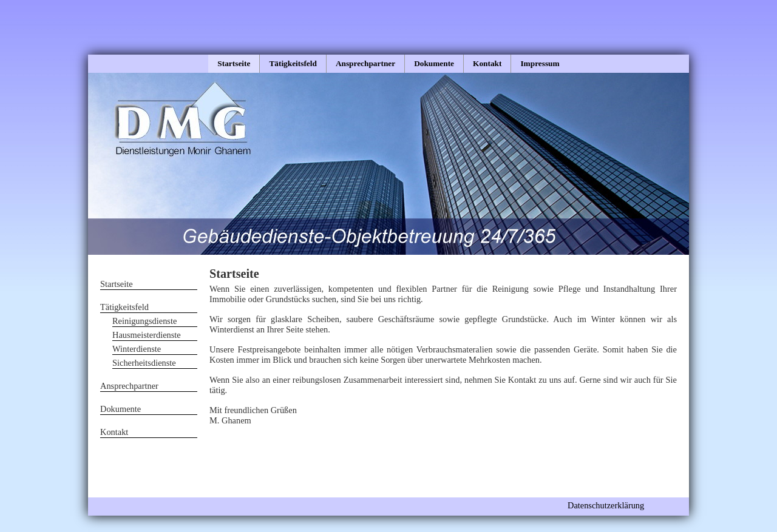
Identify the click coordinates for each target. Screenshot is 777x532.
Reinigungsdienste (144, 321)
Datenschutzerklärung (606, 505)
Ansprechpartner (365, 63)
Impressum (540, 63)
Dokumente (434, 63)
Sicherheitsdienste (144, 363)
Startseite (234, 63)
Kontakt (487, 63)
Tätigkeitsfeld (293, 63)
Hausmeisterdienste (147, 335)
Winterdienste (137, 349)
